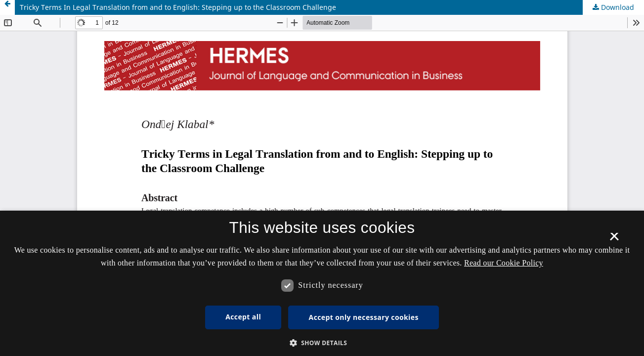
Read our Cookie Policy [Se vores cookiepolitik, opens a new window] (504, 263)
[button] (322, 343)
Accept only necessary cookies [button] (364, 317)
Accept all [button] (243, 317)
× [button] (614, 240)
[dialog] (322, 283)
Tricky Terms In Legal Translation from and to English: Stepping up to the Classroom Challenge (178, 7)
